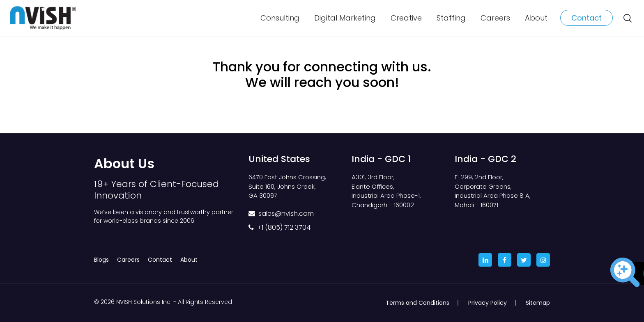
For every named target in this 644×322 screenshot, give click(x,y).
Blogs (101, 260)
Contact (586, 18)
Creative (406, 18)
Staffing (451, 18)
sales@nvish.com (286, 214)
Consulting (280, 18)
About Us (124, 163)
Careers (495, 18)
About (536, 18)
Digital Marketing (345, 18)
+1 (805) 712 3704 (284, 227)
